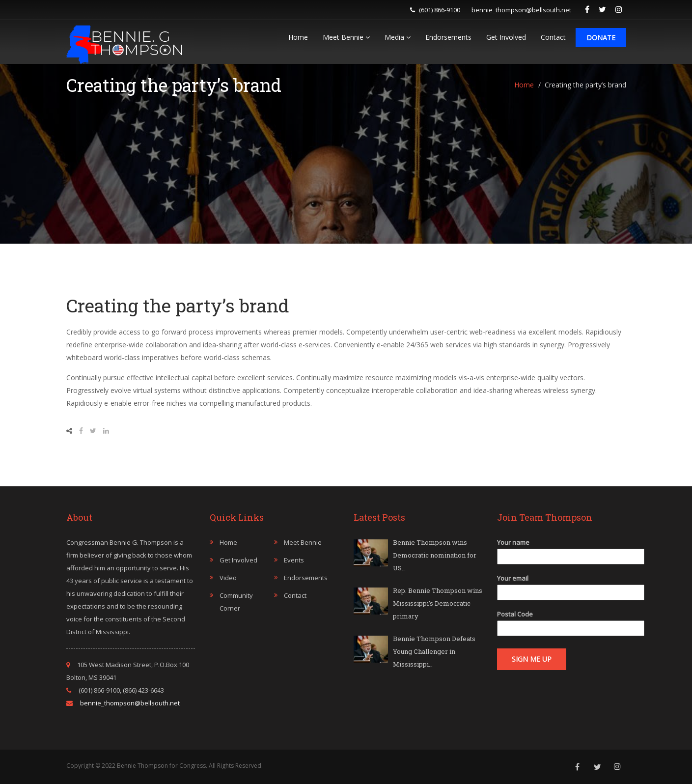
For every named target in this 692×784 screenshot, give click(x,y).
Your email (562, 585)
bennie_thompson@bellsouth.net (521, 10)
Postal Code (562, 621)
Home (298, 37)
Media (398, 37)
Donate (601, 38)
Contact (553, 37)
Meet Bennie (346, 37)
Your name (562, 549)
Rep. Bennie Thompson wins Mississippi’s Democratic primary (438, 603)
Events (294, 560)
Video (228, 578)
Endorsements (448, 37)
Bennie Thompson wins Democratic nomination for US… (435, 555)
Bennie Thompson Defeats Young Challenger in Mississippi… (434, 651)
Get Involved (506, 37)
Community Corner (236, 602)
